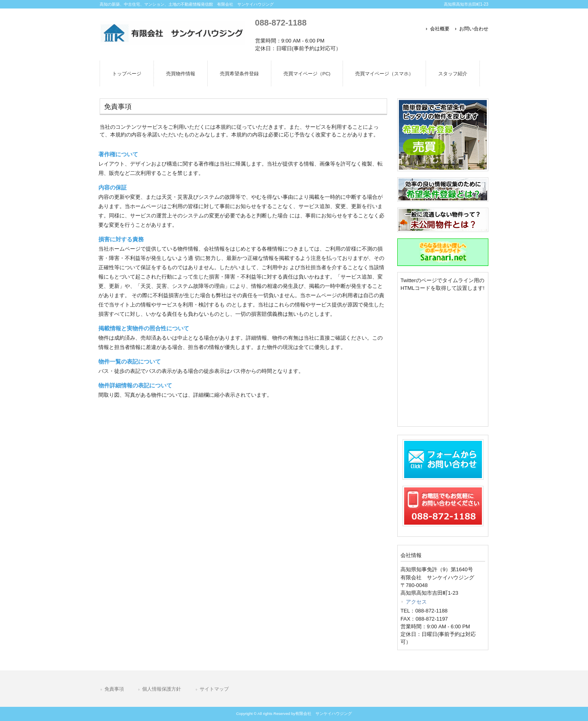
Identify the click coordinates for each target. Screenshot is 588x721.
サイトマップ (214, 689)
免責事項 (114, 689)
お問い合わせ (474, 29)
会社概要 (440, 29)
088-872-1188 (281, 22)
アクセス (416, 602)
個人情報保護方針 (162, 689)
